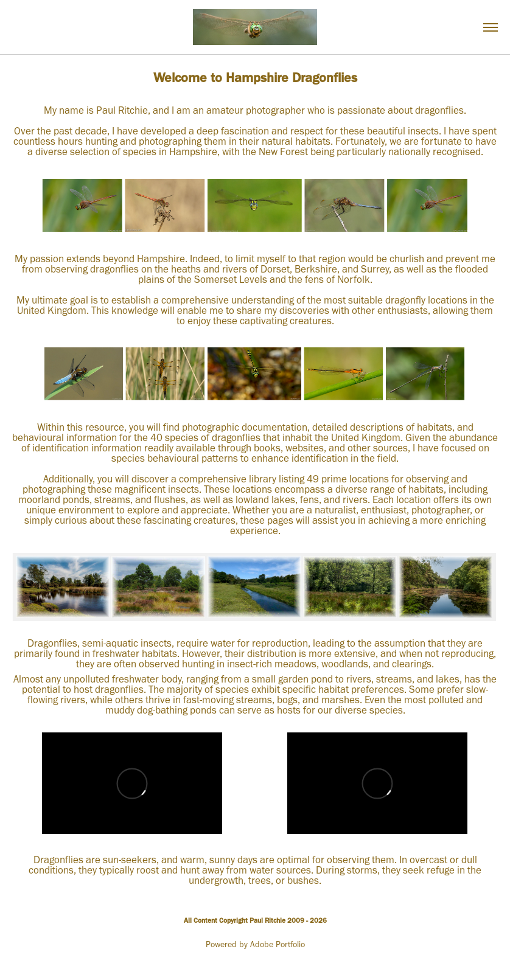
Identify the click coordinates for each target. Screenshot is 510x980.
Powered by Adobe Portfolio (255, 944)
